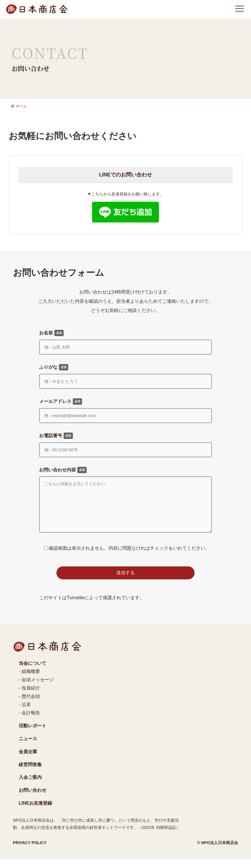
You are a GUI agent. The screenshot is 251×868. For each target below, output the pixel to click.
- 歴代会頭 (29, 705)
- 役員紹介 (29, 697)
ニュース (28, 747)
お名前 (51, 333)
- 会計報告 (29, 721)
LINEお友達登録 (35, 812)
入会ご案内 (30, 786)
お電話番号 (56, 436)
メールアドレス (61, 401)
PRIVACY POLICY (30, 851)
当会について (33, 672)
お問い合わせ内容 (63, 470)
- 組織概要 (29, 680)
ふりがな (54, 367)
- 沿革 (25, 713)
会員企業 (28, 760)
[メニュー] (239, 9)
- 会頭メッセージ (36, 688)
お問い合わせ (33, 799)
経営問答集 (30, 773)
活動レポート (33, 734)
